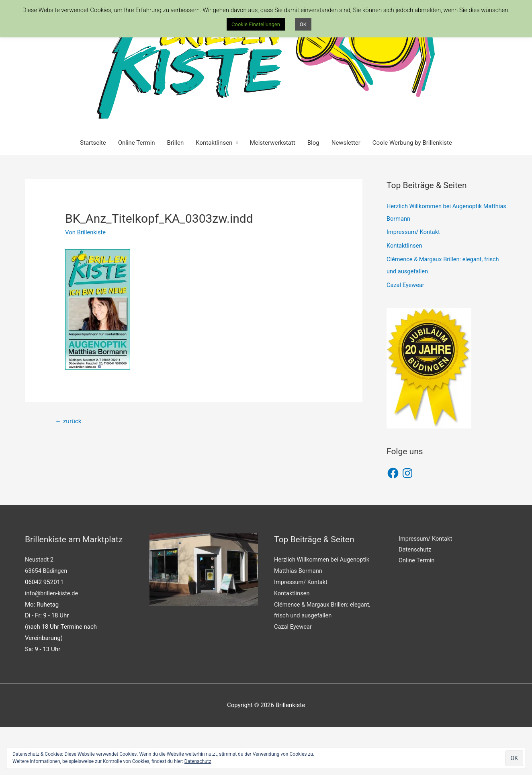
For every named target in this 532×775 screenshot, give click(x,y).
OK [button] (303, 24)
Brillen (176, 191)
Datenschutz (198, 761)
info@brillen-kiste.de (52, 641)
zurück (69, 470)
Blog (313, 191)
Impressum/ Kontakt (414, 280)
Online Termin (137, 191)
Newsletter (346, 191)
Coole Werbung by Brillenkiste (412, 191)
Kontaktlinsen (214, 191)
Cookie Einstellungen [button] (256, 24)
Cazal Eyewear (406, 333)
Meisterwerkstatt (273, 191)
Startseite (93, 191)
